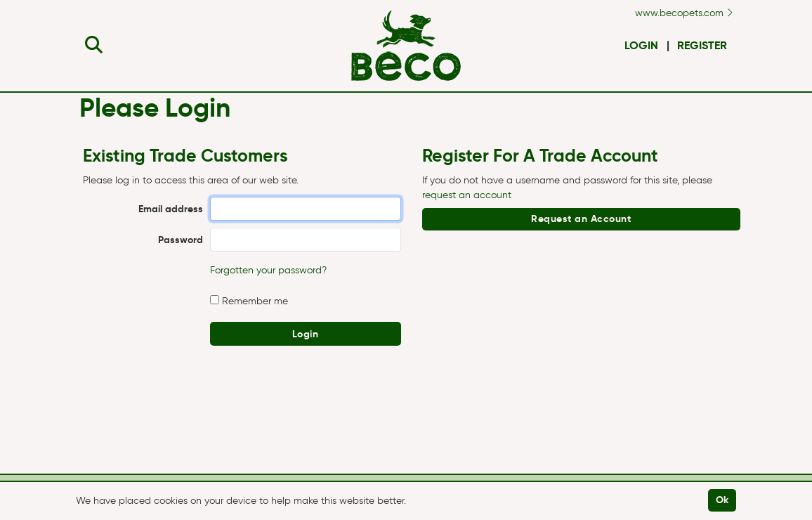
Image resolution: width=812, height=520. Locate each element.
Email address (171, 209)
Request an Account (581, 219)
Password (181, 240)
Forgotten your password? (268, 270)
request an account (467, 195)
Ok (722, 500)
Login (641, 45)
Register (702, 45)
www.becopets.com (684, 13)
